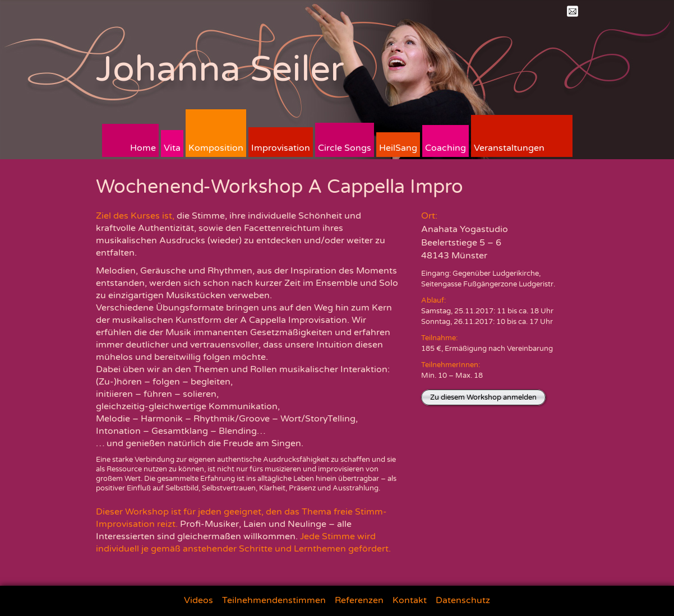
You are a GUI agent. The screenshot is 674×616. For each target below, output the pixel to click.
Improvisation (281, 148)
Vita (172, 148)
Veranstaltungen (509, 148)
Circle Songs (345, 148)
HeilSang (398, 148)
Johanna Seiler (220, 69)
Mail (573, 11)
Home (143, 148)
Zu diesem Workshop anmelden (483, 397)
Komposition (216, 148)
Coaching (446, 148)
